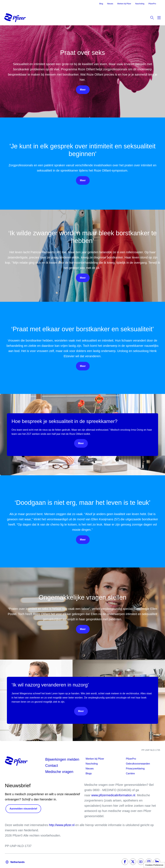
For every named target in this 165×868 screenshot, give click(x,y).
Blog (101, 4)
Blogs (89, 773)
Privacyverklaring (135, 769)
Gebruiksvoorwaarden (138, 764)
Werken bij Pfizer (124, 4)
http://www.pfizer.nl (62, 825)
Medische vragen (59, 772)
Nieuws (110, 4)
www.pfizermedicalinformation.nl (113, 795)
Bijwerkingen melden (62, 759)
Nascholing (140, 4)
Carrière (130, 773)
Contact (52, 765)
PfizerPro (152, 4)
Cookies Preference (154, 865)
